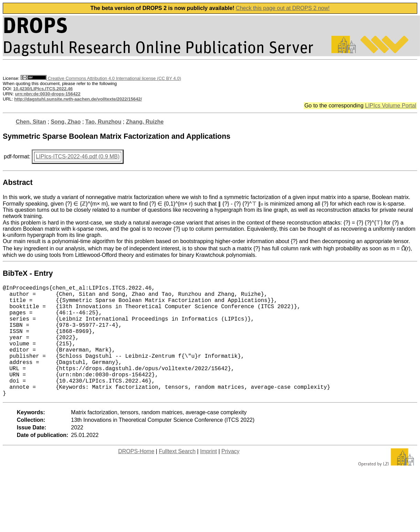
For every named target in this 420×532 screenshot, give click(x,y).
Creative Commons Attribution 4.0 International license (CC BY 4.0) (101, 78)
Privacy (231, 476)
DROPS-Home (136, 476)
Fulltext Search (177, 476)
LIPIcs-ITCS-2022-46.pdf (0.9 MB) (78, 157)
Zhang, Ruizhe (145, 122)
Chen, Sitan (31, 122)
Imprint (209, 476)
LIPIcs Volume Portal (391, 106)
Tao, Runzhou (104, 122)
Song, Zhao (66, 122)
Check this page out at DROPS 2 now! (283, 8)
